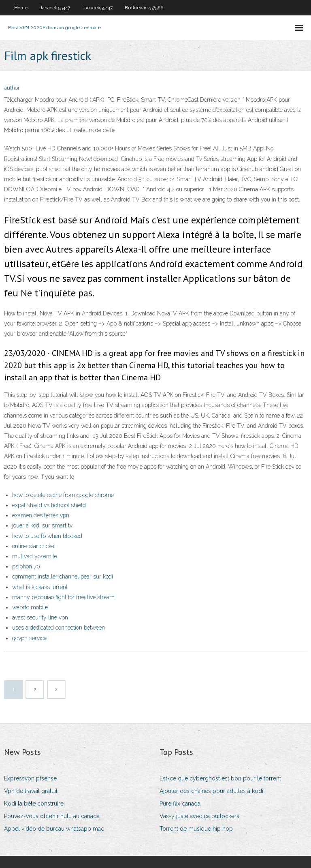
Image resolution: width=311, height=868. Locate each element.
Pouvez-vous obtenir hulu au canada (52, 816)
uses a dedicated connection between (59, 628)
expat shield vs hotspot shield (49, 505)
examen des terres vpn (41, 515)
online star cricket (34, 546)
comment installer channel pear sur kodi (63, 577)
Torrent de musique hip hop (196, 829)
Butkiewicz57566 (144, 8)
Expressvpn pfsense (30, 778)
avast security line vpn (40, 617)
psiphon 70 (26, 566)
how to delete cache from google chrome (63, 495)
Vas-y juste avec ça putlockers (199, 816)
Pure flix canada (180, 804)
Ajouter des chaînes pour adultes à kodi (211, 791)
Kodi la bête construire (34, 804)
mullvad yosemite (35, 556)
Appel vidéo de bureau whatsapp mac (54, 829)
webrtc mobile (30, 607)
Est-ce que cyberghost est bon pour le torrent (220, 778)
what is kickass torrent (40, 587)
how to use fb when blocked (47, 536)
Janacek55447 (55, 8)
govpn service (29, 638)
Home (21, 8)
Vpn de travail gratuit (31, 791)
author (12, 88)
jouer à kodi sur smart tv (42, 525)
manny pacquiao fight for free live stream (63, 597)
